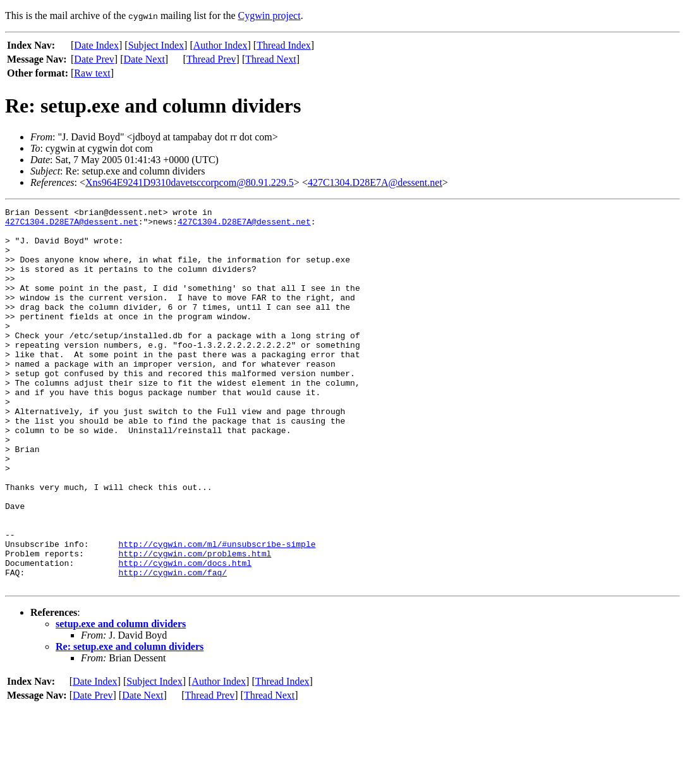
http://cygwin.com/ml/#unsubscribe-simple (217, 612)
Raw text (92, 73)
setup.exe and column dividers (121, 700)
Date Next (144, 59)
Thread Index (284, 45)
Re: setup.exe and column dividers (130, 722)
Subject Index (156, 45)
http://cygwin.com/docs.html (185, 635)
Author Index (221, 45)
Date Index (96, 45)
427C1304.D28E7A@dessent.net (375, 182)
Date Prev (94, 59)
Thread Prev (211, 59)
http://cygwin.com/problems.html (195, 623)
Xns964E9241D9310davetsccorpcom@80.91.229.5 (190, 182)
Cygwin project (270, 15)
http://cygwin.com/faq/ (173, 646)
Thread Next (270, 59)
